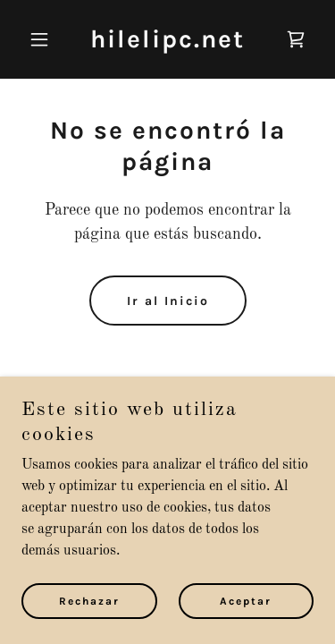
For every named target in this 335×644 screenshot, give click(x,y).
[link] (167, 44)
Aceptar (246, 601)
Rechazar (89, 601)
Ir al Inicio (168, 301)
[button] (43, 39)
